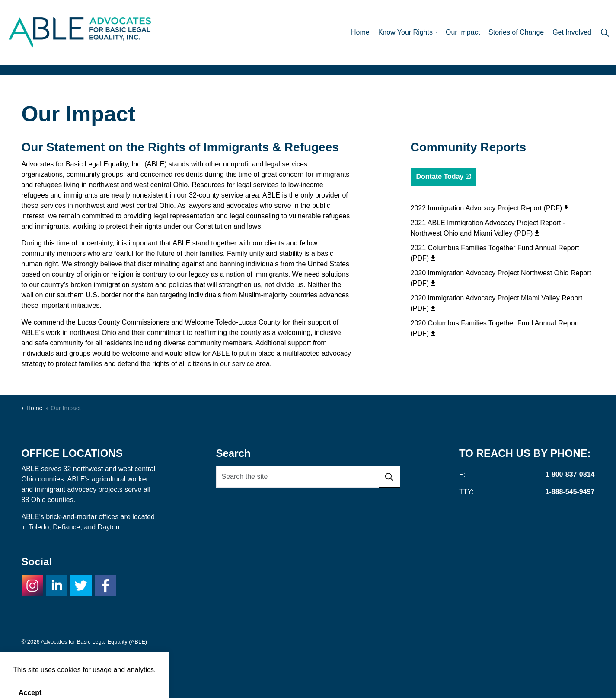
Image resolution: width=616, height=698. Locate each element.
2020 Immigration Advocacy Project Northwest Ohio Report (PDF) (501, 278)
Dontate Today (444, 177)
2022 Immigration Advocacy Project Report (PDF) (490, 208)
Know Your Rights (405, 32)
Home (360, 32)
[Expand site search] (605, 32)
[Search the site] (308, 477)
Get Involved (572, 32)
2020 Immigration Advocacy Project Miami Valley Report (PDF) (497, 303)
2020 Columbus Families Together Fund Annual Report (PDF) (495, 328)
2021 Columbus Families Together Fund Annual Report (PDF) (495, 253)
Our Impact (463, 32)
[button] (389, 477)
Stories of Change (516, 32)
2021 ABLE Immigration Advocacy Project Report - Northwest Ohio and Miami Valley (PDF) (488, 228)
